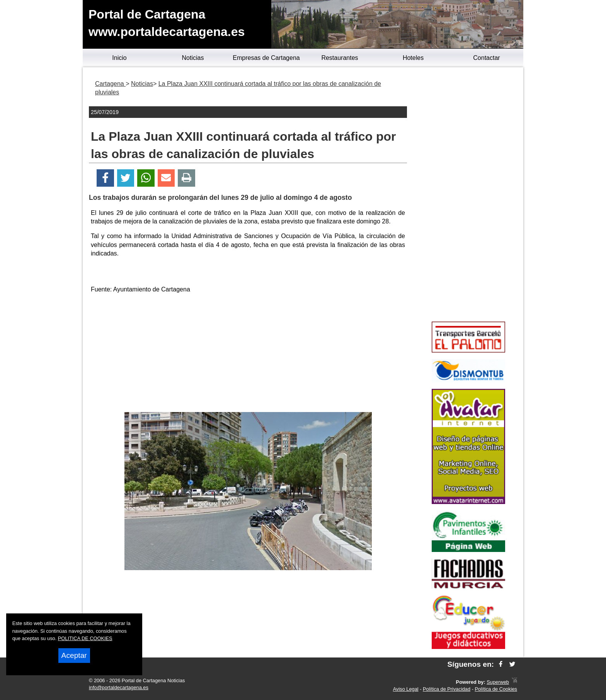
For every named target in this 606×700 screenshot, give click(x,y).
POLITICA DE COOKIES (85, 638)
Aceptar (74, 655)
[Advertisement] (248, 354)
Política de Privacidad (447, 689)
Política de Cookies (496, 689)
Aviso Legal (406, 689)
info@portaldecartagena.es (119, 687)
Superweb (498, 682)
